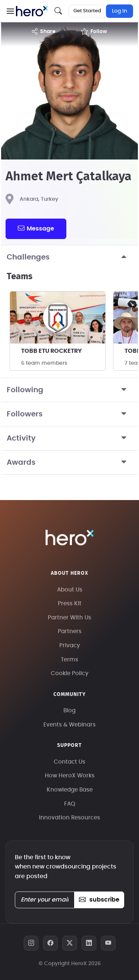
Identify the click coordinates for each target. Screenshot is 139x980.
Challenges (69, 257)
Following (69, 390)
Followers (69, 414)
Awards (69, 462)
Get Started (87, 11)
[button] (10, 11)
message (36, 228)
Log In (120, 11)
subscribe (99, 900)
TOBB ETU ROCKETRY (52, 351)
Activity (69, 438)
